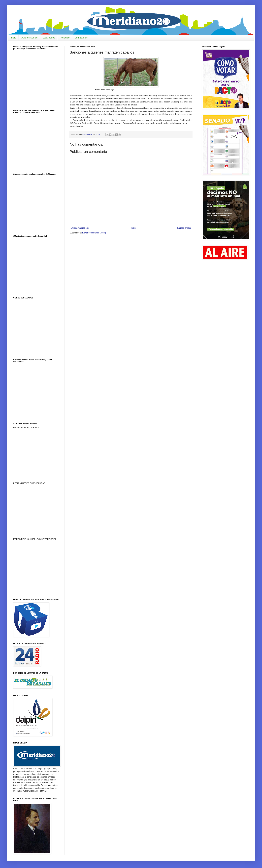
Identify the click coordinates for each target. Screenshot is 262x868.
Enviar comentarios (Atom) (94, 233)
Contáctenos (81, 38)
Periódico (65, 38)
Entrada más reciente (80, 228)
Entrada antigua (184, 228)
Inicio (13, 38)
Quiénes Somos (29, 38)
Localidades (49, 38)
